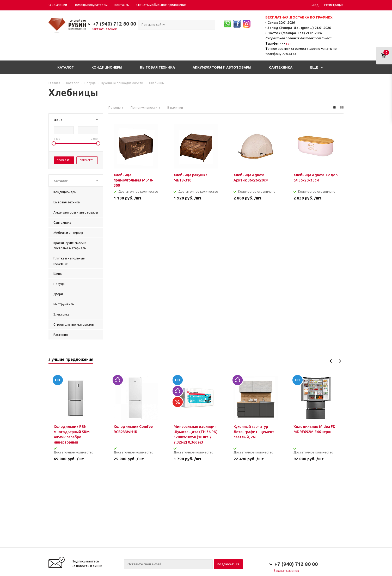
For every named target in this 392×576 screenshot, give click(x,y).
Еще (317, 67)
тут (289, 43)
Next (340, 361)
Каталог (66, 67)
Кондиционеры (107, 67)
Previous (331, 361)
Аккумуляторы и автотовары (222, 67)
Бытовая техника (157, 67)
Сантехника (281, 67)
